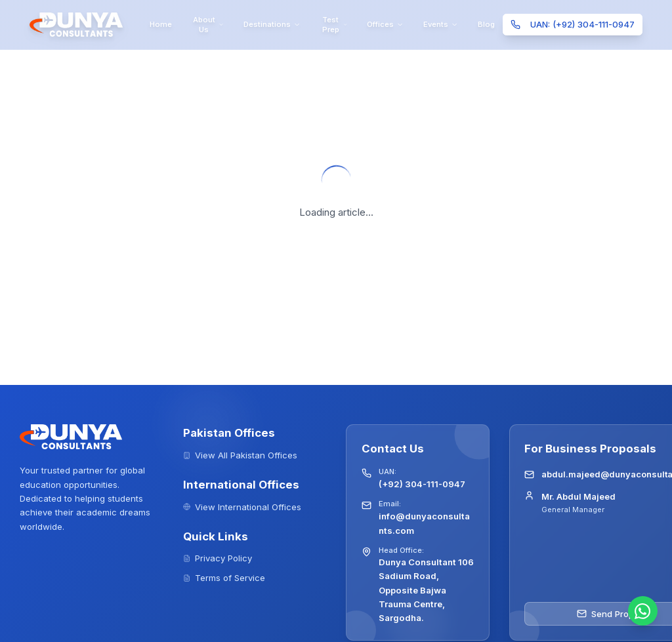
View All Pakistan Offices (241, 455)
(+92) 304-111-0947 (422, 484)
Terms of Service (224, 578)
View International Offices (242, 507)
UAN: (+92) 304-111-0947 (573, 24)
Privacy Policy (218, 558)
